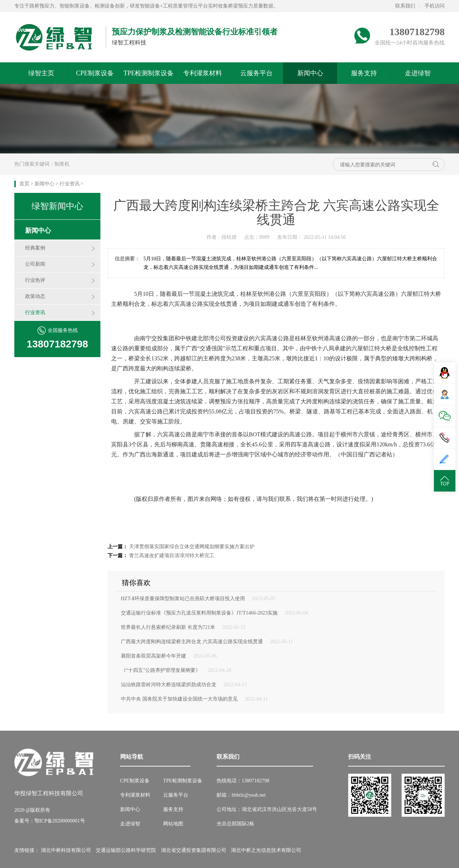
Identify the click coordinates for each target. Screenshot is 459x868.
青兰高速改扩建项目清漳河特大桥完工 (172, 556)
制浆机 (62, 164)
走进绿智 (418, 73)
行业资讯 (70, 184)
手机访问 (435, 6)
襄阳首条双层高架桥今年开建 (153, 656)
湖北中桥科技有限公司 (66, 850)
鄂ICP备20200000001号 (60, 821)
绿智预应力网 (55, 37)
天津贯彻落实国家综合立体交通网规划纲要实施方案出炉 (192, 547)
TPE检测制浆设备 (148, 73)
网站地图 (173, 824)
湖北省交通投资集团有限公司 (194, 850)
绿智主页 (41, 73)
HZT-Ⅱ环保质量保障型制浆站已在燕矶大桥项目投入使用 (183, 599)
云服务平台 (256, 73)
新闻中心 (310, 73)
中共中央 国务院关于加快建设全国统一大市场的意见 (179, 699)
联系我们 (405, 6)
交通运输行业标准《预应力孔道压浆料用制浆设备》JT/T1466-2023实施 (199, 613)
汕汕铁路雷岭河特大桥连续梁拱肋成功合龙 (169, 685)
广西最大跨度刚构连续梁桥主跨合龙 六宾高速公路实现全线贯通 (192, 642)
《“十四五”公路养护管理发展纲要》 (161, 670)
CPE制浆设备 (95, 73)
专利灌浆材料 (203, 73)
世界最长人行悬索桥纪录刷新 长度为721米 (168, 627)
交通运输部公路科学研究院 (126, 850)
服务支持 (364, 73)
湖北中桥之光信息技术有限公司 (266, 850)
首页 (24, 184)
